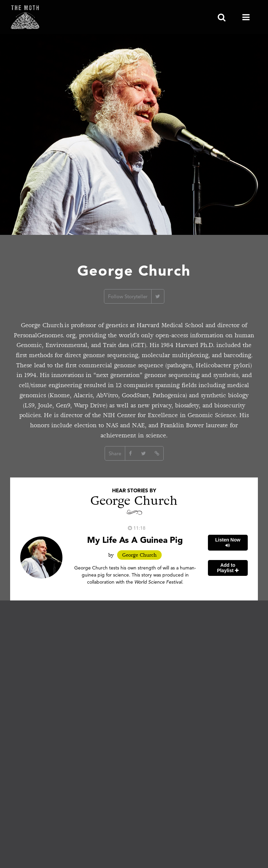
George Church (139, 555)
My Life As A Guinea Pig (135, 540)
